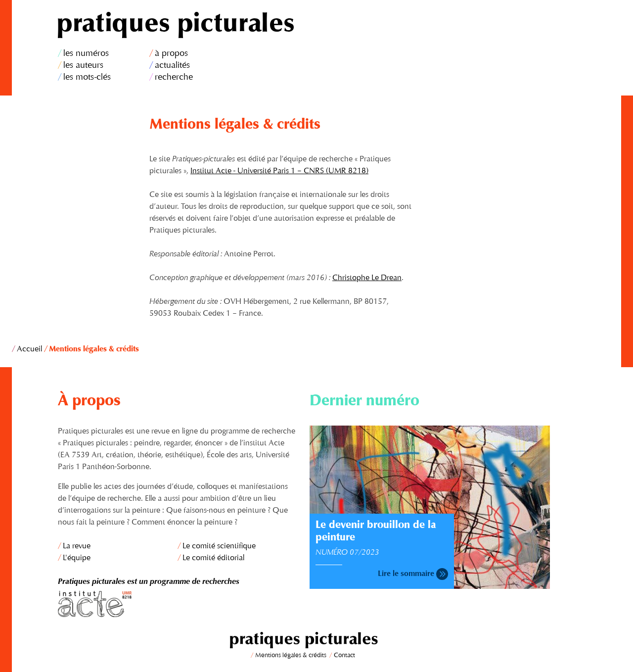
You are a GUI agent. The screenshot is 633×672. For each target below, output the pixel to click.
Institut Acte (178, 604)
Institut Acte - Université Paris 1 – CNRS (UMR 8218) (279, 171)
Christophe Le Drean (367, 278)
